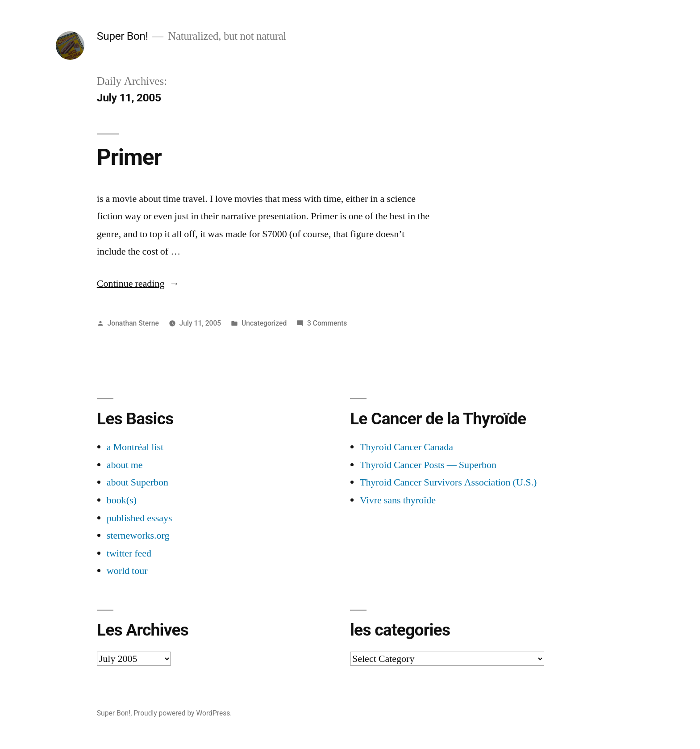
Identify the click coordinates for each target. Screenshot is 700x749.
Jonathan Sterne (133, 323)
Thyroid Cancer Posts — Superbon (428, 465)
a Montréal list (135, 447)
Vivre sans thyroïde (398, 500)
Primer (129, 157)
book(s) (122, 500)
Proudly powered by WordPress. (183, 713)
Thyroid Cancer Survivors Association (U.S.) (448, 482)
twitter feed (129, 553)
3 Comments (327, 323)
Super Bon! (123, 36)
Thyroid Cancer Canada (406, 447)
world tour (127, 571)
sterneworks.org (138, 536)
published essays (140, 518)
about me (125, 465)
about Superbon (137, 482)
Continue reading (138, 284)
